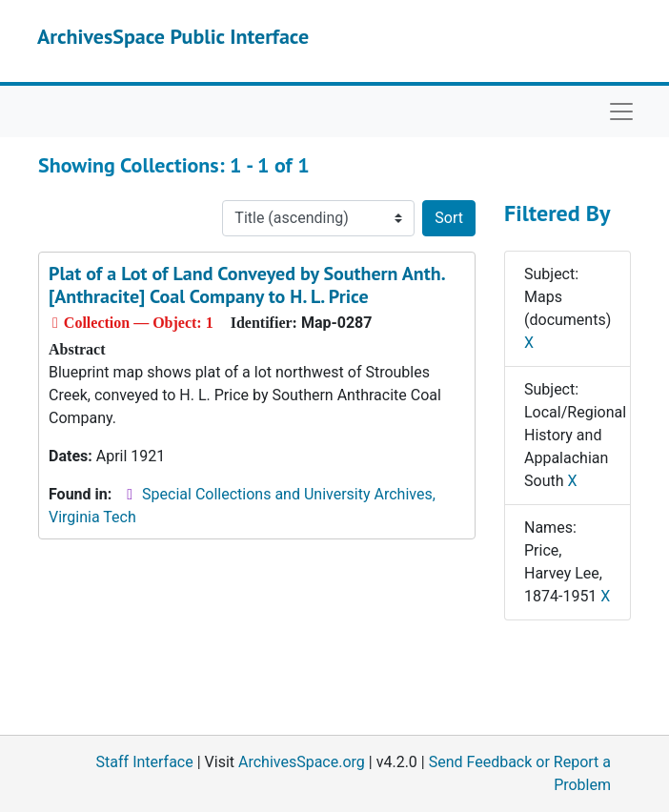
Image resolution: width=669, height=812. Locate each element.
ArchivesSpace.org (302, 762)
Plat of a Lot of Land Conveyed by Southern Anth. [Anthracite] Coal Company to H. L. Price (246, 285)
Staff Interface (145, 762)
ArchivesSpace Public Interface (173, 36)
